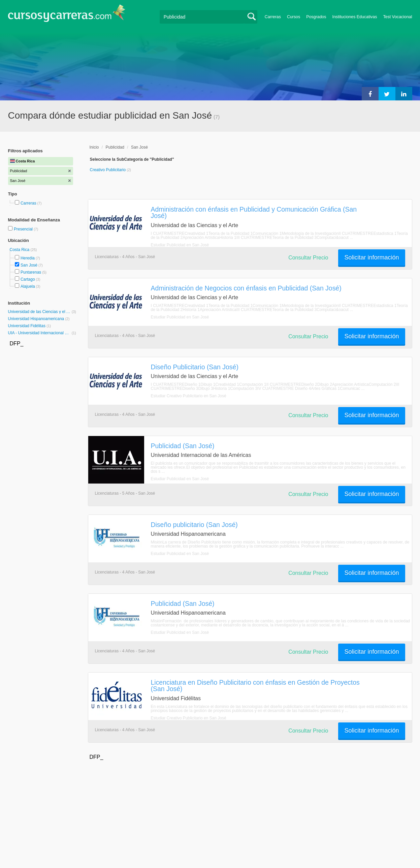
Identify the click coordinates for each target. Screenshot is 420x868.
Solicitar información (371, 257)
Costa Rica (20, 250)
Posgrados (316, 17)
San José (29, 265)
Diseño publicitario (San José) (194, 525)
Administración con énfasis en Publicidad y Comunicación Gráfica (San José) (254, 212)
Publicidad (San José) (183, 446)
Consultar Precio (308, 258)
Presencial (24, 229)
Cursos (294, 17)
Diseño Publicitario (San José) (195, 367)
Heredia (28, 258)
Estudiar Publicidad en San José (180, 245)
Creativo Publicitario (108, 170)
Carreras (273, 17)
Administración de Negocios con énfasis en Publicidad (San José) (246, 288)
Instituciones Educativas (354, 17)
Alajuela (28, 286)
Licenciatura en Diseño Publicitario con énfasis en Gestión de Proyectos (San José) (255, 686)
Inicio (94, 147)
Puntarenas (31, 272)
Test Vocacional (397, 17)
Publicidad (115, 147)
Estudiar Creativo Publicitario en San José (189, 396)
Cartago (28, 279)
